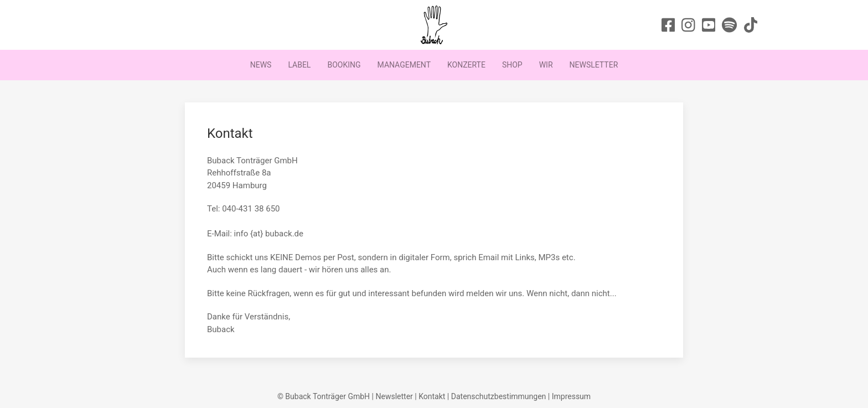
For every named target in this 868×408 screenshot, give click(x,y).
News (261, 65)
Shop (512, 65)
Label (299, 65)
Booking (344, 65)
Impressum (571, 396)
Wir (546, 65)
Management (404, 65)
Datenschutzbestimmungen (499, 396)
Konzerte (466, 65)
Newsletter (594, 65)
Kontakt (432, 396)
